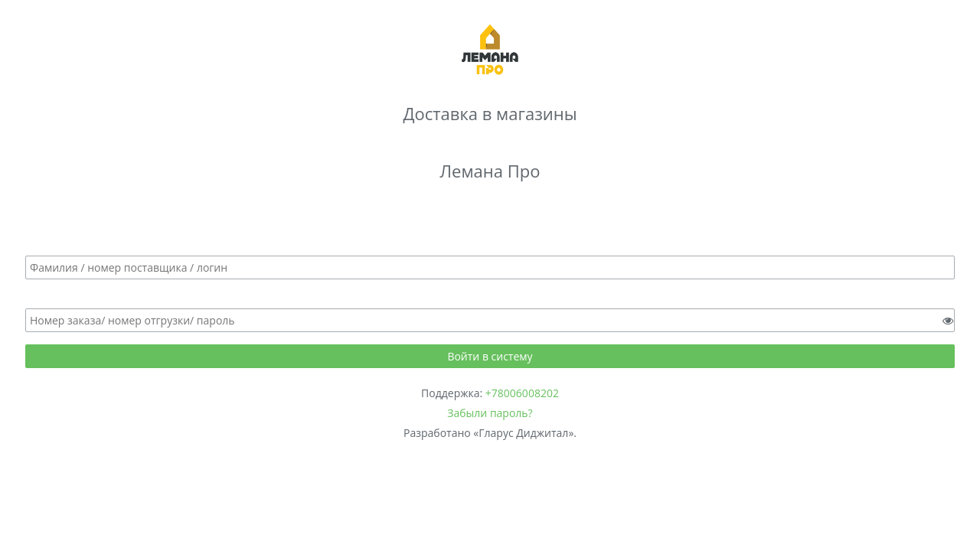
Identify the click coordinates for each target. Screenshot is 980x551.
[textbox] (490, 267)
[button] (490, 356)
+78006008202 (522, 393)
